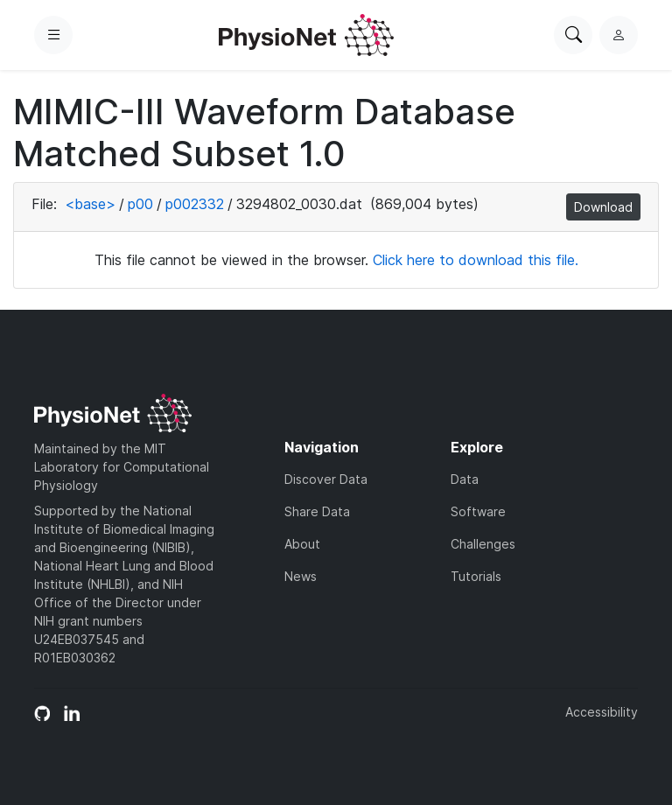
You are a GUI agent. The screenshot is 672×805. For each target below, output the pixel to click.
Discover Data (326, 479)
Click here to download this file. (476, 260)
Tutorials (476, 576)
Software (478, 511)
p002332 (195, 204)
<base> (90, 204)
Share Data (317, 511)
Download (603, 207)
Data (465, 479)
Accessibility (602, 712)
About (302, 544)
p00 (140, 204)
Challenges (483, 544)
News (301, 576)
